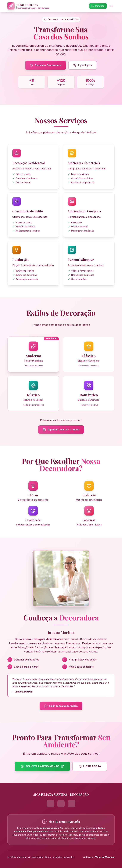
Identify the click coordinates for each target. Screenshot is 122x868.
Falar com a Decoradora (61, 706)
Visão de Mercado (105, 857)
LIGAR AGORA (90, 766)
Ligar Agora (83, 65)
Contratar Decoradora (46, 65)
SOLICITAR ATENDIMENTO (42, 766)
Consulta (98, 6)
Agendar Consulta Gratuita (61, 430)
